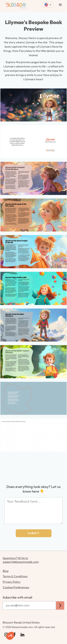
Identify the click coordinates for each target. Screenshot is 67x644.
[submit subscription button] (60, 605)
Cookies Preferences (16, 587)
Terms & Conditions (15, 576)
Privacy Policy (12, 582)
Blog (6, 571)
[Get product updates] (29, 605)
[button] (48, 5)
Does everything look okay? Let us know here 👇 (33, 489)
